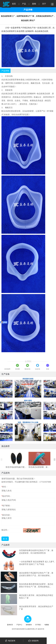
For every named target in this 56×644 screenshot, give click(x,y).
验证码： (5, 530)
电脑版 (47, 625)
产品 (24, 4)
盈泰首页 (10, 625)
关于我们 (38, 625)
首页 (14, 4)
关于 (44, 4)
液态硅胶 (9, 80)
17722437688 (45, 482)
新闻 (34, 4)
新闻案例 (29, 625)
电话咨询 (10, 641)
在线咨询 (33, 641)
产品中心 (19, 625)
